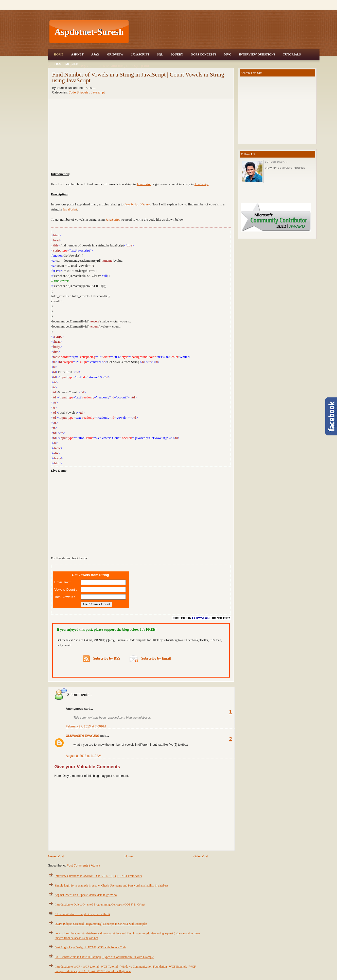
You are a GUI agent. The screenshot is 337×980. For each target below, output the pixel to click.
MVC (228, 54)
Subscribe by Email (150, 658)
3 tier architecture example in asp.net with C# (83, 914)
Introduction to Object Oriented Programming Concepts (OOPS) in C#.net (100, 905)
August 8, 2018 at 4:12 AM (84, 756)
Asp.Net (77, 54)
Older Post (201, 856)
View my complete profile (285, 168)
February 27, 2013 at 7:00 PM (86, 726)
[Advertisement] (225, 32)
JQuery (177, 54)
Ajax (95, 54)
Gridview (115, 54)
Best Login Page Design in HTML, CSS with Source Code (91, 947)
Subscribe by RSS (102, 659)
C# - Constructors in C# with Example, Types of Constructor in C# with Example (104, 957)
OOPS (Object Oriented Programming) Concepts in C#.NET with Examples (101, 924)
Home (59, 54)
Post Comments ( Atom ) (83, 866)
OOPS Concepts (203, 54)
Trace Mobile (66, 64)
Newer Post (56, 856)
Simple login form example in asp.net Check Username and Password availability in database (112, 886)
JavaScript (140, 54)
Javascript (98, 92)
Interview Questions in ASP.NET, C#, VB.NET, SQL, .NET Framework (99, 876)
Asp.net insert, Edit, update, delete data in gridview (86, 895)
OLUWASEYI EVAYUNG (83, 736)
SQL (160, 54)
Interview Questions (257, 54)
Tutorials (292, 54)
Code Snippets (79, 92)
